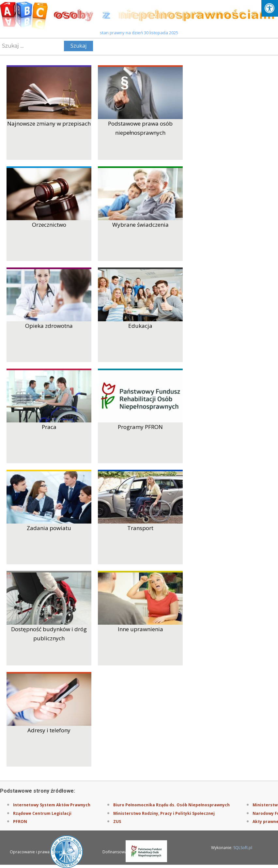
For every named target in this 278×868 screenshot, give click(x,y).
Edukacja (140, 326)
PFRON (20, 822)
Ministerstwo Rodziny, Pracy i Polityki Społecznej (164, 813)
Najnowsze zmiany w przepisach (49, 123)
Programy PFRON (140, 427)
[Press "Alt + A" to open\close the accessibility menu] (270, 8)
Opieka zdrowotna (49, 326)
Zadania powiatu (49, 528)
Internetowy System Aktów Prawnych (52, 805)
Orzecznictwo (49, 225)
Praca (49, 427)
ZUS (117, 822)
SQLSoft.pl (243, 848)
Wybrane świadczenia (140, 225)
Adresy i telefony (49, 730)
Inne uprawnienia (140, 629)
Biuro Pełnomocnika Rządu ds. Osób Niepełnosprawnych (171, 805)
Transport (140, 528)
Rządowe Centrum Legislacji (42, 813)
